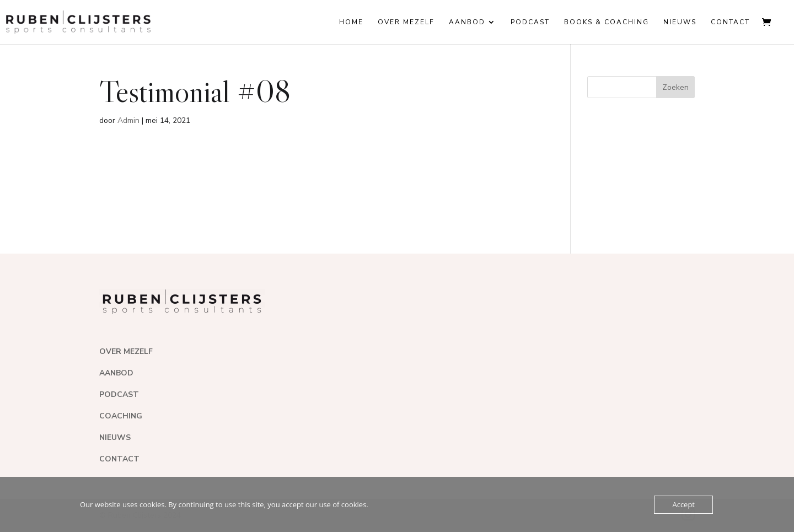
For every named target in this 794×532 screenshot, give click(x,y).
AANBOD (116, 373)
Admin (128, 120)
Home (351, 22)
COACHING (121, 416)
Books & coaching (607, 22)
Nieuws (680, 22)
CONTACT (119, 459)
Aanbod (467, 22)
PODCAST (119, 394)
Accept (683, 504)
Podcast (530, 22)
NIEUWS (115, 437)
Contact (730, 22)
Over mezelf (406, 22)
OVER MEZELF (126, 351)
